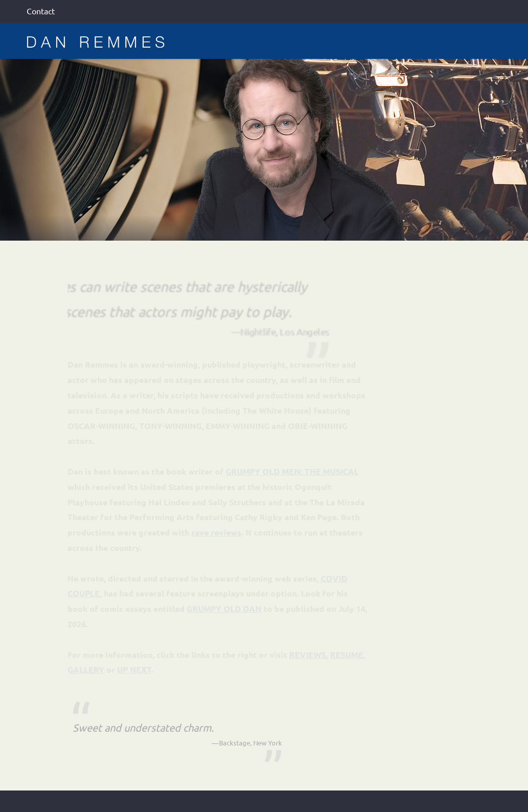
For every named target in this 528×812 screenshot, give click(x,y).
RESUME (347, 655)
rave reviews (216, 532)
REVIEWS (307, 655)
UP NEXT (134, 669)
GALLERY (86, 669)
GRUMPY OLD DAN (224, 608)
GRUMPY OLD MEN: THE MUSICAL (292, 471)
